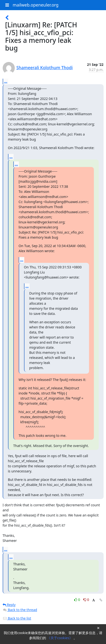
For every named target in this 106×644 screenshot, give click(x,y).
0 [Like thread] (77, 600)
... (6, 81)
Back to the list (17, 618)
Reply (9, 605)
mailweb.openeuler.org (36, 5)
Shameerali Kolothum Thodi (45, 68)
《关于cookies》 (60, 638)
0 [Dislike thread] (86, 600)
